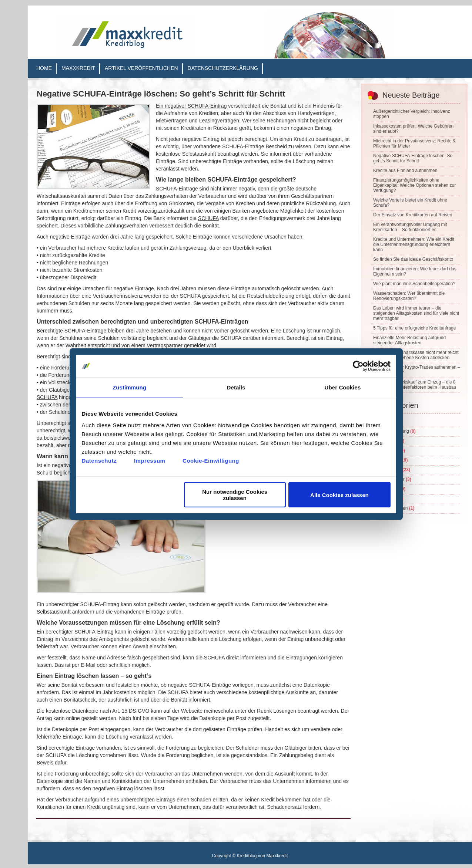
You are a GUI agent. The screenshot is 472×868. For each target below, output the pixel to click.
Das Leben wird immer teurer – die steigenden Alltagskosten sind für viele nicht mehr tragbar (416, 313)
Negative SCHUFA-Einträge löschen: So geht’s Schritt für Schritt (161, 94)
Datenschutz (99, 461)
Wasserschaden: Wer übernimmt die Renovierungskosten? (409, 296)
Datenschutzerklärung (223, 68)
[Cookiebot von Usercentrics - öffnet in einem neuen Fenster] (358, 366)
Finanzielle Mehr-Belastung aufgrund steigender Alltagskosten (409, 340)
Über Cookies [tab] (343, 387)
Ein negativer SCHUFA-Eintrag (191, 106)
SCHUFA (208, 218)
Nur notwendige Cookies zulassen (235, 495)
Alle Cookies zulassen (339, 495)
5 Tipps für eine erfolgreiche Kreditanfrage (414, 328)
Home (44, 68)
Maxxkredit (78, 68)
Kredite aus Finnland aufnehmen (405, 170)
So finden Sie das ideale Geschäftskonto (413, 259)
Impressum (150, 461)
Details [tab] (236, 387)
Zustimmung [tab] (129, 387)
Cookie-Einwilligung (211, 461)
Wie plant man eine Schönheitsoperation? (414, 284)
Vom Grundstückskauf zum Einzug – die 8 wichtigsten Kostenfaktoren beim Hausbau (415, 385)
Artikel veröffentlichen (141, 68)
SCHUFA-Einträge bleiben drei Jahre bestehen (118, 331)
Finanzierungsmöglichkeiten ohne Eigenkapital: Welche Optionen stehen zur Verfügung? (414, 185)
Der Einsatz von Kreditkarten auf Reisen (413, 215)
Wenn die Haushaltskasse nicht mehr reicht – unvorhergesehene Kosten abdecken (416, 355)
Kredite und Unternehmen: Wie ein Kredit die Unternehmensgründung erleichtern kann (414, 244)
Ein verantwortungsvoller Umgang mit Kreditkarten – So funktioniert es (410, 227)
